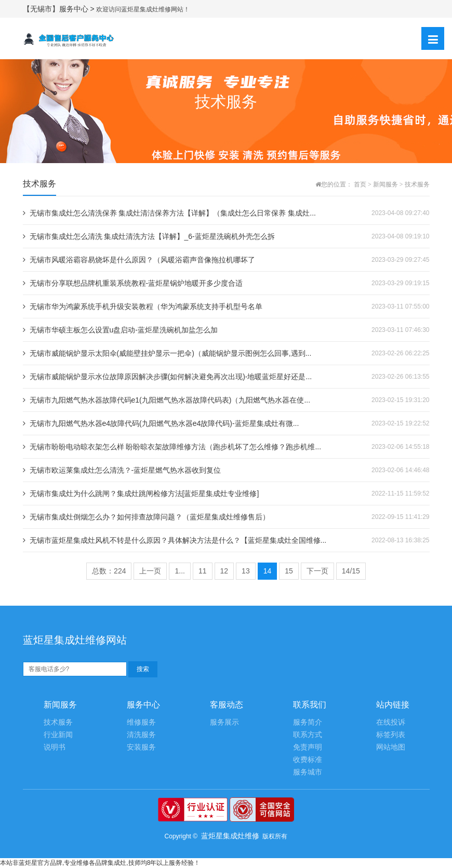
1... (180, 571)
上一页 (150, 571)
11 (203, 571)
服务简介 (308, 722)
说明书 (55, 747)
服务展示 (224, 722)
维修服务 (141, 722)
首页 (360, 184)
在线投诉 (391, 722)
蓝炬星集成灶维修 (230, 836)
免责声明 (308, 747)
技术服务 (417, 184)
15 (289, 571)
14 (268, 571)
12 (224, 571)
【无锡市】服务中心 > (60, 9)
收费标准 (308, 760)
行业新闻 (58, 735)
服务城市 (308, 772)
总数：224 (109, 571)
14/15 (351, 571)
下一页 (317, 571)
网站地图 (391, 747)
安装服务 (141, 747)
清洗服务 (141, 735)
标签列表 (391, 735)
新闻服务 (385, 184)
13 (246, 571)
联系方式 (308, 735)
